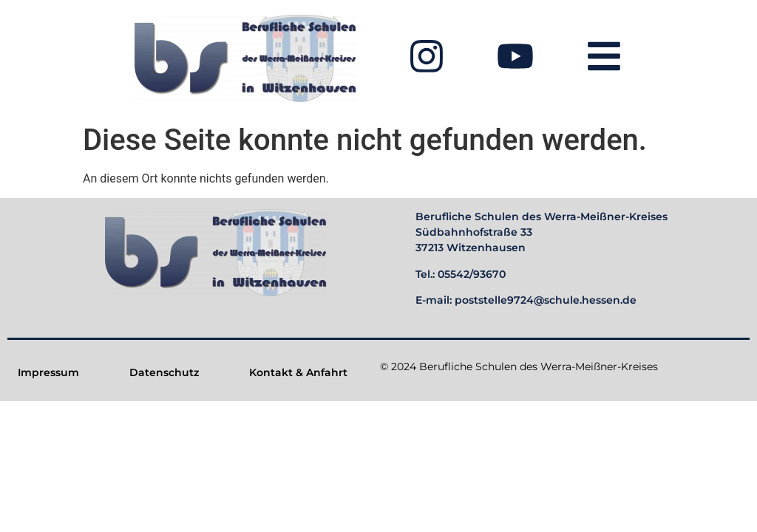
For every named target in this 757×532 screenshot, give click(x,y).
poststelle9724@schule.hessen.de (546, 300)
